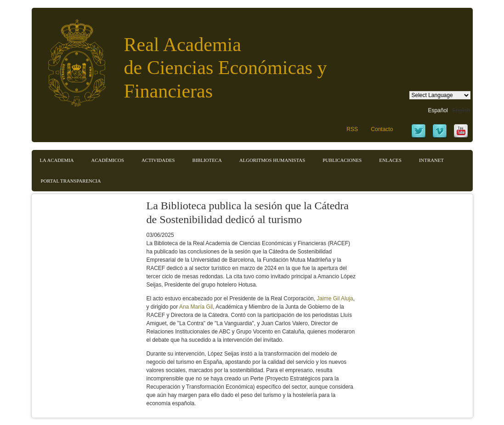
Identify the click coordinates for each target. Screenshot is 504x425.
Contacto (382, 129)
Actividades (158, 160)
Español (438, 110)
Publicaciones (342, 160)
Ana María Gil (196, 307)
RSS (352, 129)
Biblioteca (207, 160)
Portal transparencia (71, 181)
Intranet (431, 160)
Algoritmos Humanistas (272, 160)
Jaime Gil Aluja (335, 299)
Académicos (108, 160)
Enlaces (390, 160)
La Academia (57, 160)
